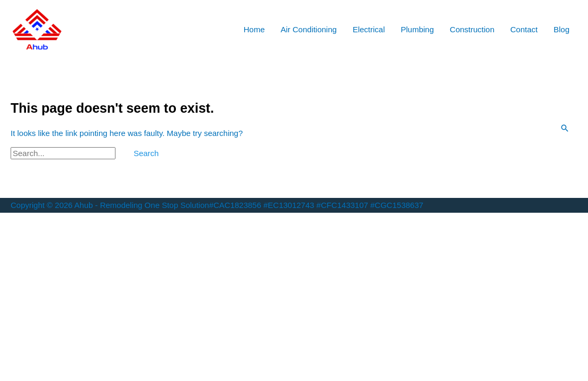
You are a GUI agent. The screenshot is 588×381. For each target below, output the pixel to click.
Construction (472, 29)
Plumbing (418, 29)
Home (254, 29)
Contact (524, 29)
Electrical (369, 29)
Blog (562, 29)
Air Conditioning (309, 29)
